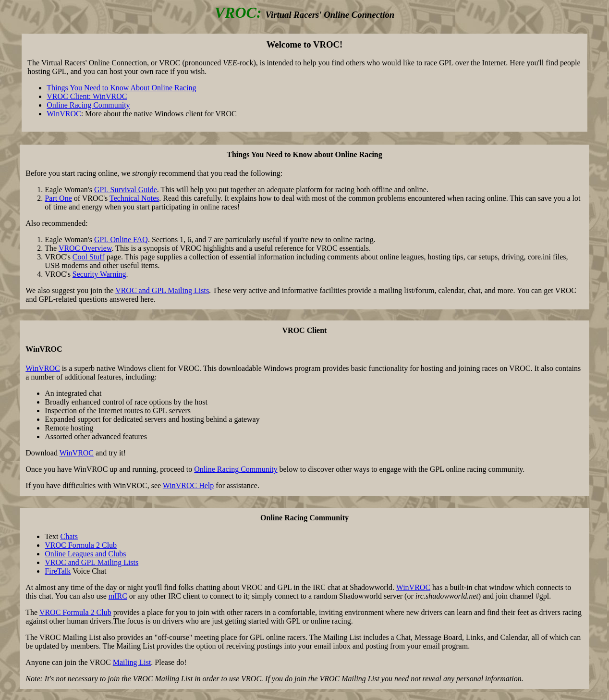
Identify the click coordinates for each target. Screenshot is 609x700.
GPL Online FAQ (121, 239)
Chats (69, 536)
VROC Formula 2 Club (81, 545)
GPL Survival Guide (126, 190)
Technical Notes (134, 198)
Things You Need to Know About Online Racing (121, 88)
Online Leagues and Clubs (85, 554)
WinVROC (64, 114)
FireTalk (58, 571)
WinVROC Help (188, 485)
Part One (58, 198)
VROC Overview (85, 248)
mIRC (118, 596)
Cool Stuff (89, 257)
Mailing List (132, 662)
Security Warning (99, 274)
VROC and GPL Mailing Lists (162, 290)
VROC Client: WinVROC (87, 96)
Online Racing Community (88, 105)
